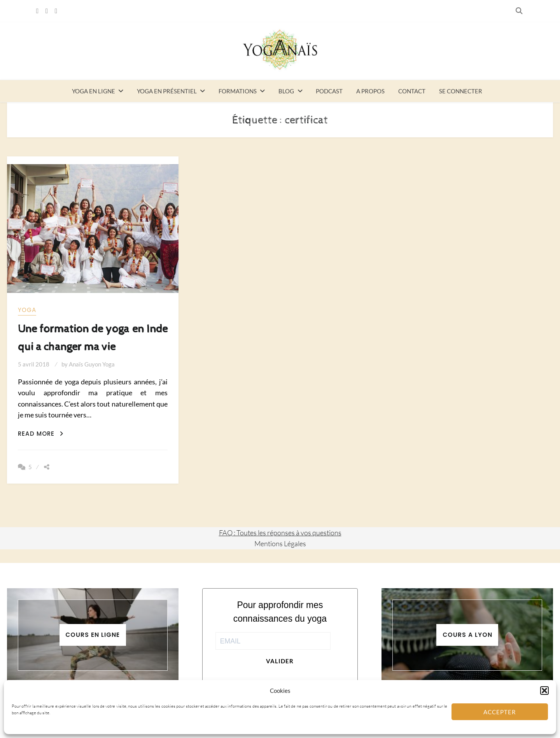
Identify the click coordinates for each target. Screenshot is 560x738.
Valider (280, 661)
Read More (41, 434)
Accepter (500, 712)
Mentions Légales (280, 543)
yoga (27, 310)
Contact (412, 91)
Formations (238, 91)
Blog (286, 91)
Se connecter (461, 91)
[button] (544, 691)
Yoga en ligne (94, 91)
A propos (370, 91)
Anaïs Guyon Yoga (92, 364)
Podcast (329, 91)
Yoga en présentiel (167, 91)
